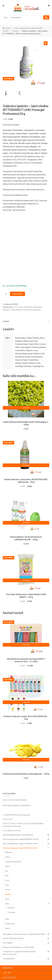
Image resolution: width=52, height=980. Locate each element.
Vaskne (8, 928)
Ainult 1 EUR (8, 819)
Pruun (7, 885)
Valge (7, 919)
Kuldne (7, 866)
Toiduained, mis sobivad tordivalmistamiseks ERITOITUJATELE (19, 953)
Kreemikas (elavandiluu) (13, 862)
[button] (46, 43)
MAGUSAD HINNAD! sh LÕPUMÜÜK (17, 805)
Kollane (8, 857)
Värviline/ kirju (10, 924)
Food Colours (18, 307)
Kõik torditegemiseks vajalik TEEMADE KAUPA (20, 844)
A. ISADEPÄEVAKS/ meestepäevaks (16, 815)
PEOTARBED (8, 943)
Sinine (7, 904)
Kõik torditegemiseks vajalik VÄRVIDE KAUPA (20, 848)
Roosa (7, 899)
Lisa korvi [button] (26, 408)
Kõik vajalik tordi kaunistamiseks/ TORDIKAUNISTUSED (24, 934)
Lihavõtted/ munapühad (33, 307)
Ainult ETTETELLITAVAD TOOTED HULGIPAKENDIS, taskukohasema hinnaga (23, 825)
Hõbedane (8, 852)
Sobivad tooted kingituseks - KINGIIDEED (19, 947)
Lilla (6, 871)
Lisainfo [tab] (6, 321)
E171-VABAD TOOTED (12, 831)
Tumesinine (11, 912)
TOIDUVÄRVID (16, 310)
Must (7, 876)
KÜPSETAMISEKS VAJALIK (13, 938)
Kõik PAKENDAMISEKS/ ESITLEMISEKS (18, 835)
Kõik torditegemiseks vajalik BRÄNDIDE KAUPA (21, 839)
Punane (8, 890)
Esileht (8, 28)
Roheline (16, 31)
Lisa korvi (18, 294)
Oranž (7, 880)
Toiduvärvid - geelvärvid (32, 310)
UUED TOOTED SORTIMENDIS (15, 800)
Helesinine (11, 908)
